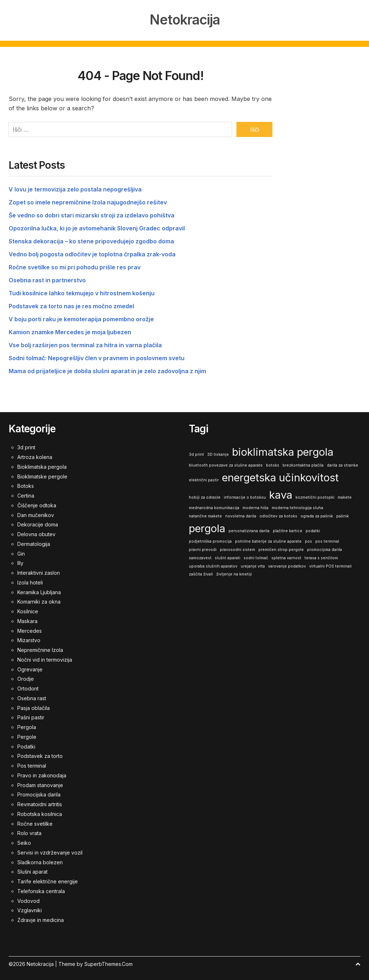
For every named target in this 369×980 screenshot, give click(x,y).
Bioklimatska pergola (42, 466)
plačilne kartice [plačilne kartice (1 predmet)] (288, 530)
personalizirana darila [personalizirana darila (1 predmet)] (249, 530)
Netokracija (184, 19)
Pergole (27, 736)
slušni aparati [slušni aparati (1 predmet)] (228, 557)
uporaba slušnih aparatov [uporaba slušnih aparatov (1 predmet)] (213, 565)
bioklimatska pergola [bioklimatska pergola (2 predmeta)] (283, 451)
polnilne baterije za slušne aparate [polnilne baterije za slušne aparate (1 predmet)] (268, 541)
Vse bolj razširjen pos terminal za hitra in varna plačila (85, 344)
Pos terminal (32, 765)
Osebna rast (32, 698)
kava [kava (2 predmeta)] (281, 494)
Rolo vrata (29, 832)
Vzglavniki (30, 910)
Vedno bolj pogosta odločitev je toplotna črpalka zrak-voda (92, 253)
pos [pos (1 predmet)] (308, 541)
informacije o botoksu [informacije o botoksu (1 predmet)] (245, 496)
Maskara (27, 620)
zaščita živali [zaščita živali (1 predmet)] (201, 573)
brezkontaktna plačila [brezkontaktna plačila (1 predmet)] (303, 465)
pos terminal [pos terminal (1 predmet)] (327, 541)
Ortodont (28, 688)
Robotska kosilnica (40, 813)
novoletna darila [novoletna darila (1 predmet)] (241, 515)
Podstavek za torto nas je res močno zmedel (71, 305)
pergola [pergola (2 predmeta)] (207, 528)
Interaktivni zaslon (39, 572)
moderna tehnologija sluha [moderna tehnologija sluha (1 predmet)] (297, 507)
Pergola (27, 726)
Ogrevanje (30, 669)
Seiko (24, 842)
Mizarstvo (29, 639)
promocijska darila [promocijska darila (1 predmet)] (324, 549)
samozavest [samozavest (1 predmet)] (200, 557)
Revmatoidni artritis (40, 804)
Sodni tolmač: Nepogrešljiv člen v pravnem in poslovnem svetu (97, 357)
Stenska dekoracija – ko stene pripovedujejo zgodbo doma (91, 240)
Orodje (26, 678)
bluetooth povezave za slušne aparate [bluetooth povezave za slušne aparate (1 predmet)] (226, 465)
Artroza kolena (35, 456)
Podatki (26, 746)
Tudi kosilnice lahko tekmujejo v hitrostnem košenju (82, 292)
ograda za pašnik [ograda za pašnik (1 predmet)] (317, 515)
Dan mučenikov (36, 514)
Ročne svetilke (35, 823)
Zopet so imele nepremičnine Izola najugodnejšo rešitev (88, 202)
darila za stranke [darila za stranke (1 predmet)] (343, 465)
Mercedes (30, 630)
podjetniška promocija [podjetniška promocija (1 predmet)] (210, 541)
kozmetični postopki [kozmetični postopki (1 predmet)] (315, 496)
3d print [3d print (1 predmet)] (196, 454)
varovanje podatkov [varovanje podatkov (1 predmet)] (287, 565)
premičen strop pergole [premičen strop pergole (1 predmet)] (281, 549)
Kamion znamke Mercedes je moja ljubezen (70, 331)
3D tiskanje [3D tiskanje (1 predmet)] (218, 454)
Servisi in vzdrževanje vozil (50, 852)
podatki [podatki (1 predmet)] (313, 530)
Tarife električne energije (48, 881)
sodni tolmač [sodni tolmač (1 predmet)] (256, 557)
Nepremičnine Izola (40, 649)
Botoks (26, 485)
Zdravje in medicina (41, 919)
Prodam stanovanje (40, 784)
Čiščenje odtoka (37, 505)
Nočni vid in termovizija (45, 659)
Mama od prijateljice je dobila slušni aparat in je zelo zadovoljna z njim (107, 370)
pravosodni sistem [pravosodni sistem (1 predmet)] (237, 549)
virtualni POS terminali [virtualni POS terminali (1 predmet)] (330, 565)
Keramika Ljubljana (39, 591)
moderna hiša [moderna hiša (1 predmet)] (255, 507)
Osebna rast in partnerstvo (47, 279)
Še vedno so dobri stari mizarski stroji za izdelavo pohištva (92, 215)
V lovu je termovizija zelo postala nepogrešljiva (75, 189)
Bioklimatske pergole (42, 476)
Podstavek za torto (40, 755)
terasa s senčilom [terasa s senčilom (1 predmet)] (321, 557)
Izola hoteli (30, 582)
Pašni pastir (31, 717)
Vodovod (28, 900)
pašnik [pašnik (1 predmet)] (343, 515)
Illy (20, 562)
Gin (21, 553)
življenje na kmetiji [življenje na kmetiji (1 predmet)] (234, 573)
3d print (26, 447)
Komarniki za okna (39, 601)
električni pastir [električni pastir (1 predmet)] (204, 479)
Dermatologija (34, 543)
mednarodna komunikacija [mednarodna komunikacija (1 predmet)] (214, 507)
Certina (26, 495)
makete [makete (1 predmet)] (345, 496)
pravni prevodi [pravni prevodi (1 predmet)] (203, 549)
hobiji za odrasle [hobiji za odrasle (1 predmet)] (205, 496)
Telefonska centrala (41, 890)
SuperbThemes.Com (108, 963)
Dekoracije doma (38, 524)
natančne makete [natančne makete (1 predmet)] (205, 515)
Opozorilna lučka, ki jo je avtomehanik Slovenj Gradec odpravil (97, 228)
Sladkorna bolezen (40, 862)
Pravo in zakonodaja (42, 775)
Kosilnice (28, 611)
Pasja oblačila (34, 707)
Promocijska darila (39, 794)
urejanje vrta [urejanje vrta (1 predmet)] (253, 565)
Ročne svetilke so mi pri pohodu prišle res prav (75, 266)
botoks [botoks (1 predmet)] (273, 465)
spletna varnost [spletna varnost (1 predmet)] (286, 557)
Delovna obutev (36, 533)
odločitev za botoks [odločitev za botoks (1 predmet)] (278, 515)
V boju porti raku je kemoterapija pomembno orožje (81, 318)
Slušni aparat (32, 871)
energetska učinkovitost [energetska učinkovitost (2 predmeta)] (280, 477)
